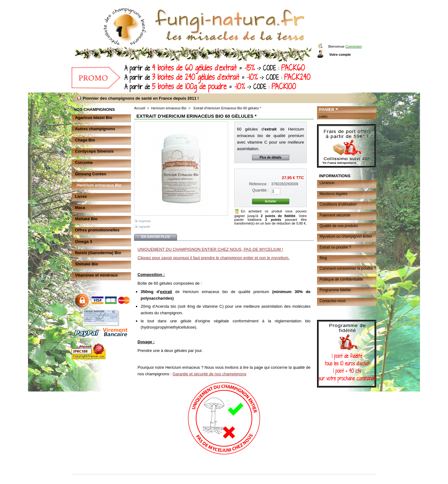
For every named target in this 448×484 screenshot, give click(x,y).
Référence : (259, 184)
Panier (327, 109)
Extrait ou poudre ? (335, 247)
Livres (81, 196)
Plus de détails (271, 157)
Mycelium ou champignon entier (346, 236)
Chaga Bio (85, 140)
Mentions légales (334, 194)
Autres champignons (95, 129)
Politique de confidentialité (341, 279)
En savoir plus (156, 237)
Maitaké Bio (86, 219)
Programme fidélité (335, 290)
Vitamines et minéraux (96, 275)
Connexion (354, 46)
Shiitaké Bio (86, 264)
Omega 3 (84, 242)
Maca (80, 208)
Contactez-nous (333, 301)
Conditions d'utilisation (338, 204)
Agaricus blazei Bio (94, 118)
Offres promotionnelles (97, 230)
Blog (323, 258)
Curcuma (84, 162)
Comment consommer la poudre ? (348, 268)
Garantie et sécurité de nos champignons (210, 374)
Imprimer (145, 221)
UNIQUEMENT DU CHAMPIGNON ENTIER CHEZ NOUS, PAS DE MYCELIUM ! (210, 249)
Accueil (140, 108)
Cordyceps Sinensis (94, 151)
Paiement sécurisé (335, 215)
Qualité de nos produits (339, 226)
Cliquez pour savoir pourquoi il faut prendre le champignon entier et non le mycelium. (214, 258)
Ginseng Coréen (91, 174)
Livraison (327, 183)
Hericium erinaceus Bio (99, 185)
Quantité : (260, 190)
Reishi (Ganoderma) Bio (98, 253)
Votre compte (340, 55)
